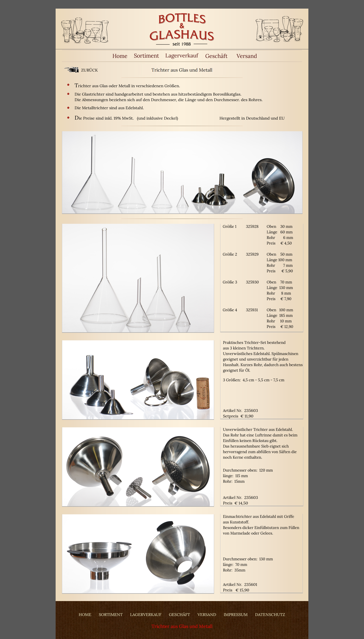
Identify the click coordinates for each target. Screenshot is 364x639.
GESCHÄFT (179, 614)
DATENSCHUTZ (270, 614)
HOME (85, 614)
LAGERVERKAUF (146, 614)
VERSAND (207, 614)
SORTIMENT (111, 614)
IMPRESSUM (236, 614)
